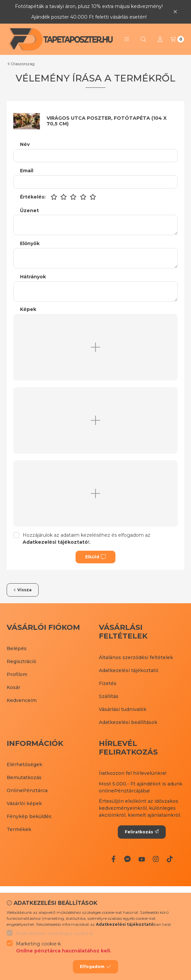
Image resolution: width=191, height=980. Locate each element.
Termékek (19, 829)
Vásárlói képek (24, 803)
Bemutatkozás (24, 777)
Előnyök (30, 244)
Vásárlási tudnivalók (123, 709)
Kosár (13, 687)
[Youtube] (141, 859)
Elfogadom (95, 967)
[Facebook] (113, 859)
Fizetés (108, 683)
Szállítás (109, 696)
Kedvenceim (22, 700)
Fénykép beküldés (29, 816)
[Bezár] (175, 12)
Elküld (95, 557)
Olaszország (23, 64)
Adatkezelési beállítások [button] (128, 722)
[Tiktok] (170, 859)
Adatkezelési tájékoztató (129, 670)
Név (25, 144)
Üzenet (29, 211)
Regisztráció (21, 661)
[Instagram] (156, 859)
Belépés (17, 648)
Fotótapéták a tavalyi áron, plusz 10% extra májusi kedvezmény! (89, 6)
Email (27, 171)
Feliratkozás (142, 832)
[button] (127, 39)
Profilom (17, 674)
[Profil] (160, 39)
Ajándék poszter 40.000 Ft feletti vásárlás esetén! (89, 17)
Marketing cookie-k (64, 948)
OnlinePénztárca (27, 790)
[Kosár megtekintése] (177, 39)
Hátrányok (33, 277)
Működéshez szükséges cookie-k (55, 933)
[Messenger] (127, 859)
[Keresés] (143, 39)
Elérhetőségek (24, 765)
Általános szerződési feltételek (136, 657)
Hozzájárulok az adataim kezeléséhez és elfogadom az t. (87, 539)
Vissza (23, 590)
